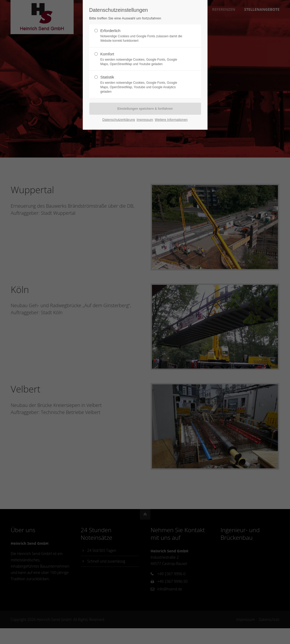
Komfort (143, 59)
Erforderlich (143, 36)
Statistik (143, 84)
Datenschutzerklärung (119, 120)
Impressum (145, 120)
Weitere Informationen (171, 120)
